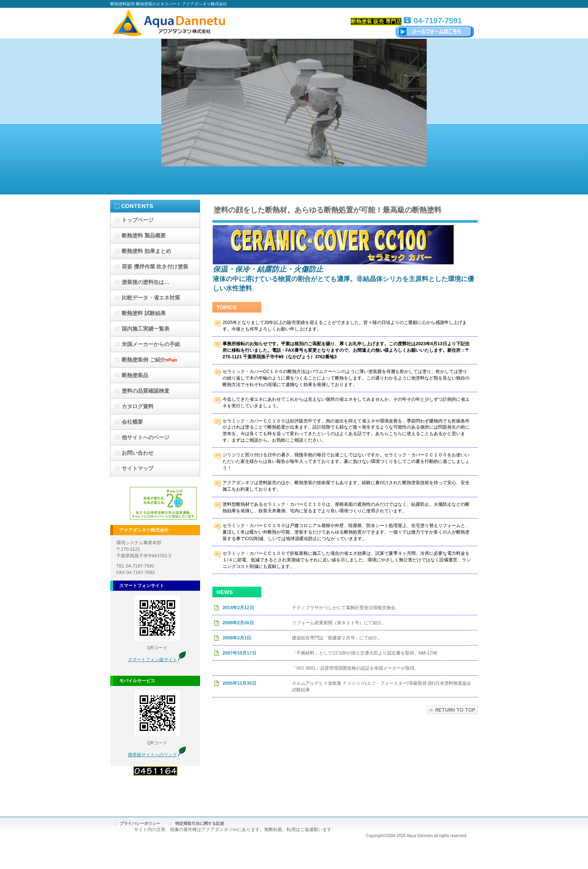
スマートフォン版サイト (153, 659)
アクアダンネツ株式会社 (192, 23)
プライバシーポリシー (140, 823)
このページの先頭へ (452, 710)
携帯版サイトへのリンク (153, 755)
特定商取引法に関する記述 (200, 823)
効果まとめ (146, 251)
